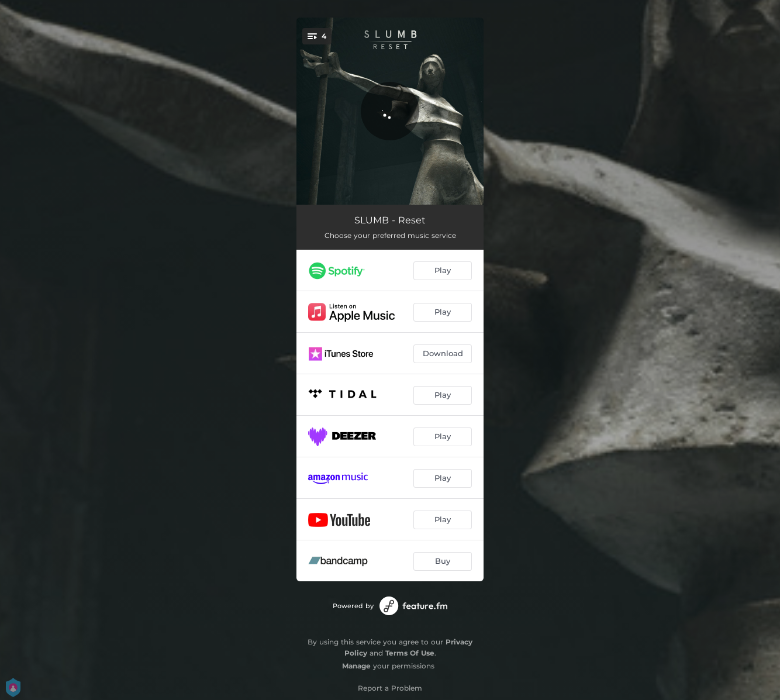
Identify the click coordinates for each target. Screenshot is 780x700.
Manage (356, 666)
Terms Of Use (410, 653)
